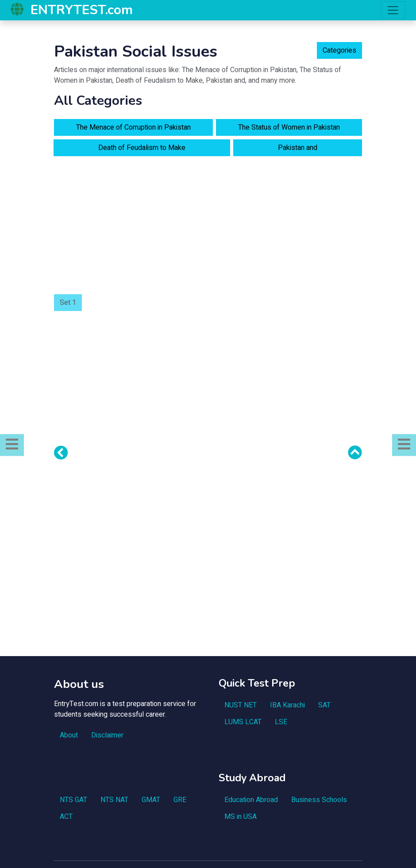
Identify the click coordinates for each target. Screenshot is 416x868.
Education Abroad (251, 800)
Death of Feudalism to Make (142, 148)
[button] (12, 445)
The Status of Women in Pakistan (289, 127)
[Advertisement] (208, 225)
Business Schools (319, 800)
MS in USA (241, 817)
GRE (180, 800)
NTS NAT (114, 800)
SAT (324, 705)
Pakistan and (298, 148)
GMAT (151, 800)
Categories (339, 50)
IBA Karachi (287, 705)
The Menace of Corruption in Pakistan (133, 127)
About (69, 735)
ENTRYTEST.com (82, 10)
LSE (281, 722)
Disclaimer (107, 735)
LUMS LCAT (243, 722)
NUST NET (241, 705)
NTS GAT (73, 800)
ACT (66, 817)
